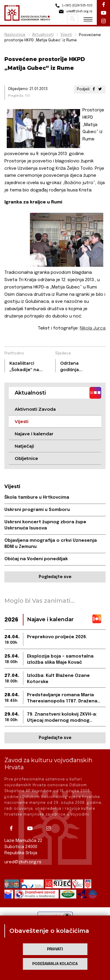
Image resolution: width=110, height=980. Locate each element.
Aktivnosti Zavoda (35, 409)
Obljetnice (26, 458)
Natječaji (24, 446)
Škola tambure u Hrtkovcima (37, 497)
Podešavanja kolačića (55, 964)
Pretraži (73, 19)
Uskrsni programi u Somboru (37, 510)
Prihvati (55, 949)
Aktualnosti (43, 35)
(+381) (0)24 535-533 (73, 6)
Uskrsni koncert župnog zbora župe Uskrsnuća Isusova (45, 525)
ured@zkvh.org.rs (23, 862)
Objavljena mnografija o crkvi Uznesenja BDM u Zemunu (51, 544)
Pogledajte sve (55, 577)
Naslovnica (15, 35)
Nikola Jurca (93, 328)
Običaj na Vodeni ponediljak (36, 559)
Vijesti (66, 35)
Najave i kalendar (34, 434)
